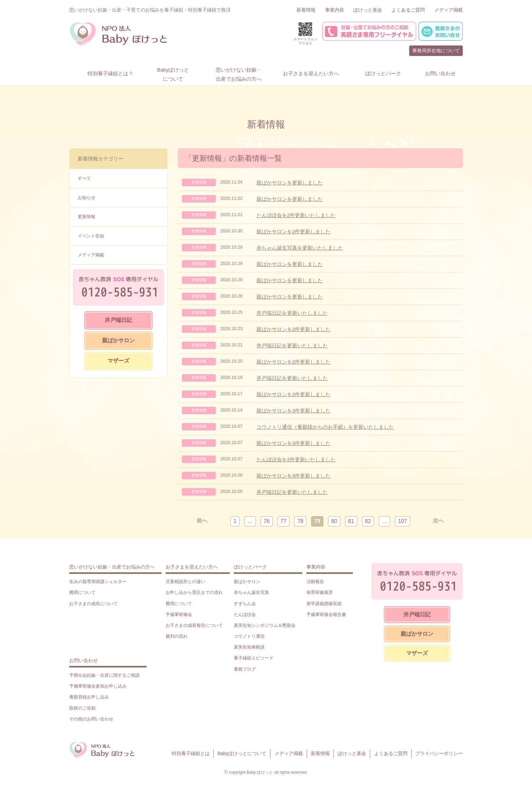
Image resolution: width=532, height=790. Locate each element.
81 (351, 521)
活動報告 (315, 582)
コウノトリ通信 (249, 636)
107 (403, 521)
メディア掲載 (449, 10)
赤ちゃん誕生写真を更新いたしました (300, 248)
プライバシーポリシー (439, 753)
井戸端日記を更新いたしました (292, 313)
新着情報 (306, 10)
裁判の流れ (177, 636)
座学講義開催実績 (324, 604)
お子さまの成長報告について (194, 625)
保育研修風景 (320, 592)
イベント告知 (91, 236)
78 (300, 521)
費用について (82, 592)
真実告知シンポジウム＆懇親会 (265, 625)
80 (334, 521)
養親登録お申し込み (89, 697)
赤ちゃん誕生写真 (251, 592)
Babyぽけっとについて (242, 753)
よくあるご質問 (408, 10)
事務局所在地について (436, 51)
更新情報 (87, 217)
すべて (84, 178)
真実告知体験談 (249, 647)
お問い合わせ (83, 660)
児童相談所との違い (185, 582)
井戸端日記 (118, 320)
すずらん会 (245, 604)
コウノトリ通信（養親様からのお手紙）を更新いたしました (325, 427)
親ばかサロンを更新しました (290, 183)
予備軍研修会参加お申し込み (98, 686)
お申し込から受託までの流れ (194, 592)
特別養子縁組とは (191, 753)
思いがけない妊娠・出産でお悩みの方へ (112, 567)
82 (368, 521)
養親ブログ (245, 669)
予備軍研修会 (179, 614)
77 (284, 521)
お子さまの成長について (93, 604)
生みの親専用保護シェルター (98, 582)
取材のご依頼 (82, 708)
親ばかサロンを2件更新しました (293, 232)
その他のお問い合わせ (91, 719)
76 (267, 521)
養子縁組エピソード (254, 658)
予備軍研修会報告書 (326, 614)
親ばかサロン (118, 340)
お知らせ (87, 198)
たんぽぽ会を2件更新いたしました (296, 215)
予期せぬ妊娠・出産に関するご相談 (104, 675)
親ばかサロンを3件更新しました (293, 411)
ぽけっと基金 (368, 10)
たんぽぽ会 (245, 614)
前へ (202, 521)
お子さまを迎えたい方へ (192, 567)
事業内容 (335, 10)
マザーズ (118, 361)
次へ (438, 521)
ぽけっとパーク (250, 567)
